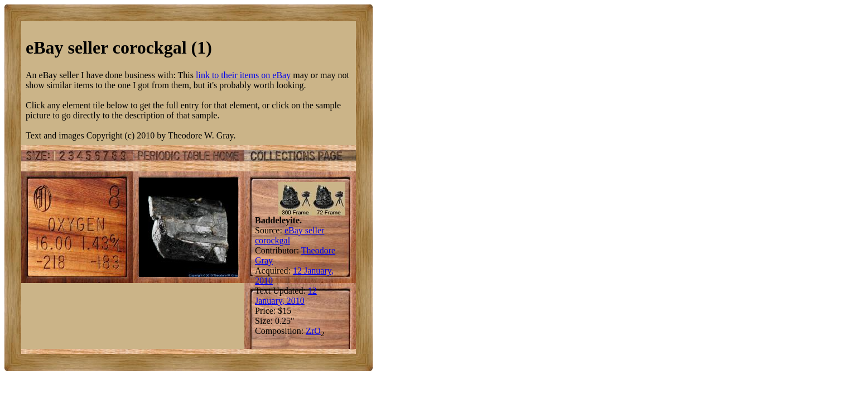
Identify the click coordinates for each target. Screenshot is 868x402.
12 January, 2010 (286, 296)
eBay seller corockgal (290, 235)
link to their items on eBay (243, 75)
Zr (310, 331)
